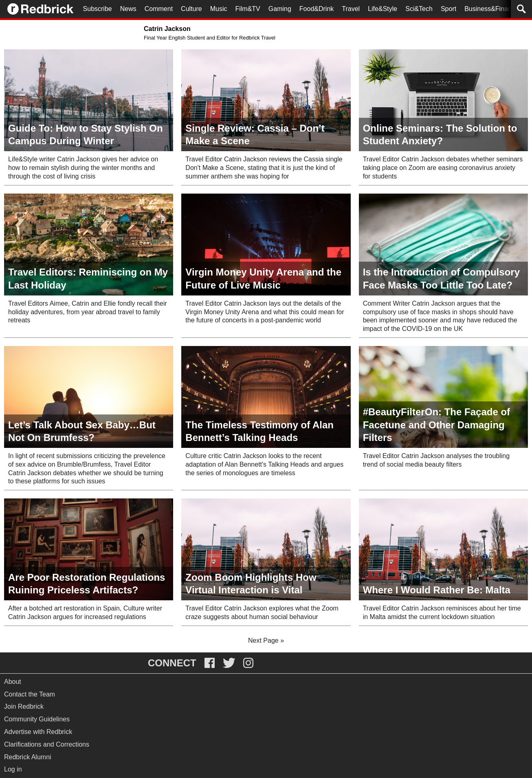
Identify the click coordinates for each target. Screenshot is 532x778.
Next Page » (266, 640)
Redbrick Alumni (28, 757)
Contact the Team (30, 694)
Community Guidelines (37, 719)
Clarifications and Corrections (47, 744)
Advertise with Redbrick (38, 732)
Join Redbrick (24, 706)
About (13, 682)
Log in (13, 769)
